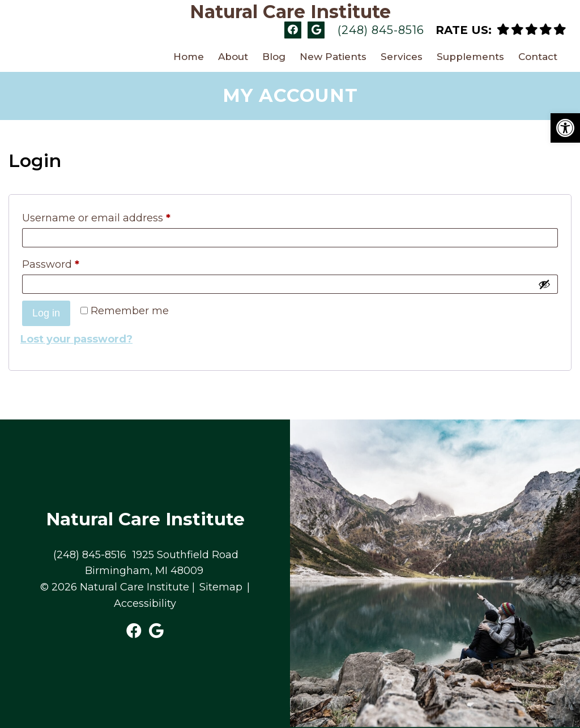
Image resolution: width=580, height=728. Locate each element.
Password (51, 264)
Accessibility (145, 603)
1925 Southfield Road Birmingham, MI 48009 (162, 563)
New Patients (333, 57)
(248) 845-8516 (381, 30)
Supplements (470, 57)
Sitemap (221, 587)
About (233, 57)
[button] (565, 128)
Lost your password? (76, 339)
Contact (538, 57)
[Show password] (544, 284)
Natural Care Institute (290, 12)
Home (189, 57)
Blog (274, 57)
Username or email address (96, 218)
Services (402, 57)
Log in (46, 313)
